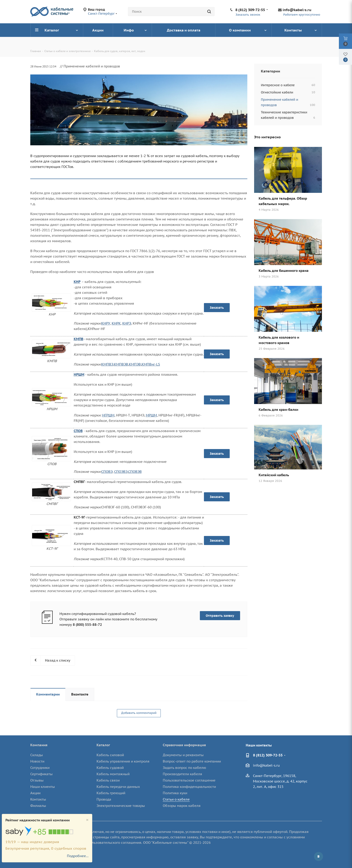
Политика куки (175, 793)
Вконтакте (80, 694)
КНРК (116, 323)
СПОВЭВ (135, 472)
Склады (37, 755)
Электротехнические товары (121, 806)
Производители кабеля (182, 774)
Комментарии (48, 694)
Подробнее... (78, 856)
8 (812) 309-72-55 (250, 10)
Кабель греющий (111, 793)
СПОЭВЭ (121, 472)
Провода (104, 799)
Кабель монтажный (113, 774)
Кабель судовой (110, 768)
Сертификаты (41, 774)
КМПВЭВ (121, 364)
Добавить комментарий (139, 713)
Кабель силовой (110, 755)
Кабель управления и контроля (123, 761)
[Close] (87, 820)
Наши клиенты (43, 787)
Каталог (103, 745)
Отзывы (37, 780)
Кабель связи (108, 780)
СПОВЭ (107, 472)
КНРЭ (127, 323)
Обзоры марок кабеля (182, 806)
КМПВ (79, 339)
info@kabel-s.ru (297, 10)
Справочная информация (184, 745)
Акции (35, 793)
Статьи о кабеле (176, 799)
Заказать (217, 308)
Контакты (38, 799)
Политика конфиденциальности (189, 787)
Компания (39, 745)
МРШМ (151, 415)
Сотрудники (40, 768)
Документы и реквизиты (183, 755)
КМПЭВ (135, 364)
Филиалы (38, 806)
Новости (37, 761)
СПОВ (78, 431)
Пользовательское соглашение (189, 780)
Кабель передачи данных (118, 787)
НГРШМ (108, 415)
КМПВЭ (107, 364)
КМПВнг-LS (151, 364)
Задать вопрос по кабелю (184, 768)
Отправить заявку (220, 616)
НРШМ (79, 374)
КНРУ (106, 323)
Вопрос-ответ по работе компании (192, 761)
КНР (77, 282)
